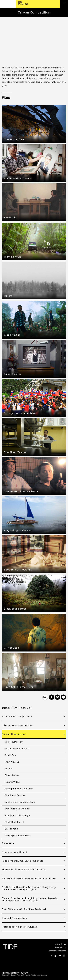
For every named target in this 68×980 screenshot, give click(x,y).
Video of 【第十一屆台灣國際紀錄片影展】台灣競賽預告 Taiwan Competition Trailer (34, 42)
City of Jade (11, 829)
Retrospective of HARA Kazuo (20, 927)
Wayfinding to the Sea (17, 809)
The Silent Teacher (15, 795)
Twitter (55, 956)
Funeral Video (12, 782)
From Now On (12, 762)
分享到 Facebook (52, 697)
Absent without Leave (17, 749)
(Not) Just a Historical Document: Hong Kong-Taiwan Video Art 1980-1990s (29, 888)
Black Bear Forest (14, 822)
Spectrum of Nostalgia (17, 815)
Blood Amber (12, 775)
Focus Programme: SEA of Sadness (23, 861)
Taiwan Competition (14, 734)
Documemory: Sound (14, 852)
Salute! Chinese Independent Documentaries (29, 878)
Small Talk (10, 755)
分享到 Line (63, 697)
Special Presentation (14, 918)
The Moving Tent (14, 742)
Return (8, 769)
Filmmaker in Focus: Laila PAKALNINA (24, 870)
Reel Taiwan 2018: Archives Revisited (24, 909)
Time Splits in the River (17, 835)
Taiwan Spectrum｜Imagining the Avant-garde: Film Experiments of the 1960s (30, 899)
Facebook (51, 956)
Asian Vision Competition (17, 717)
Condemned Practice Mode (20, 802)
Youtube (60, 956)
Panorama (8, 843)
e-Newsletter (60, 944)
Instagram (64, 956)
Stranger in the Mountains (19, 789)
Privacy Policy (60, 947)
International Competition (18, 725)
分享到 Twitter (57, 697)
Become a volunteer (57, 951)
